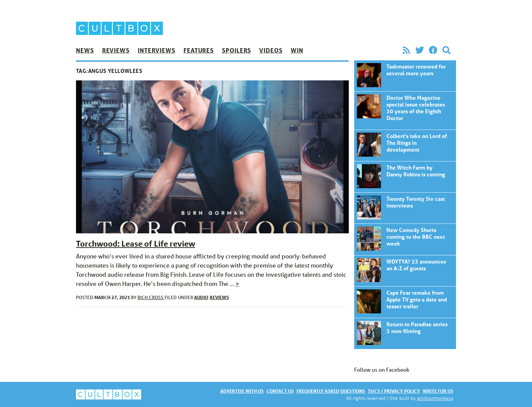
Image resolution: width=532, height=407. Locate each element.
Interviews (157, 50)
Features (199, 50)
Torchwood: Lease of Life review (136, 244)
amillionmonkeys (435, 398)
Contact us (280, 391)
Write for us (438, 391)
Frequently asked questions (331, 391)
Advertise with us (242, 391)
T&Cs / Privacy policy (394, 391)
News (85, 50)
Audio (201, 297)
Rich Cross (151, 297)
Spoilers (236, 50)
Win (297, 50)
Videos (271, 50)
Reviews (116, 50)
